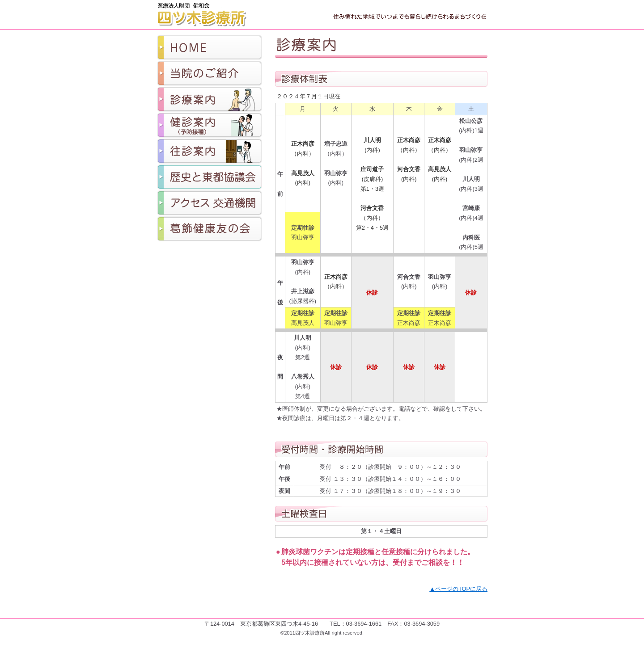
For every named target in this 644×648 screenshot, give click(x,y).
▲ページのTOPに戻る (458, 589)
